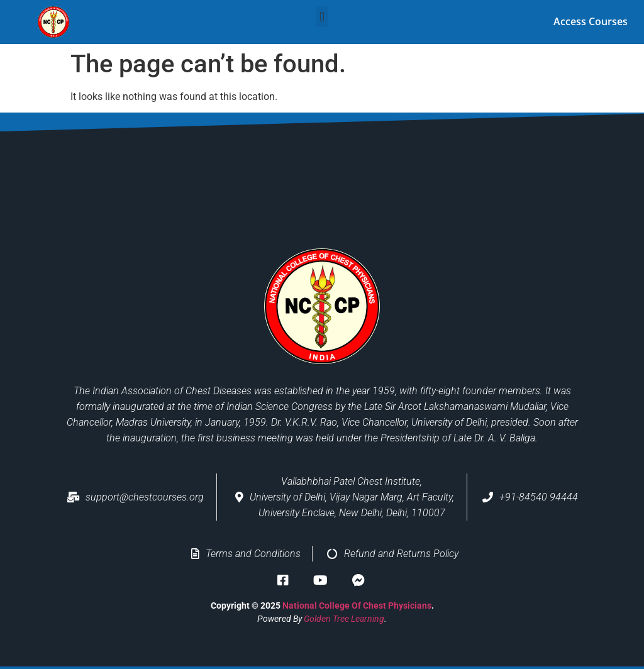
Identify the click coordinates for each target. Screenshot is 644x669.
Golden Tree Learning (344, 617)
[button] (322, 17)
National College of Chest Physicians (357, 604)
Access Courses (591, 21)
